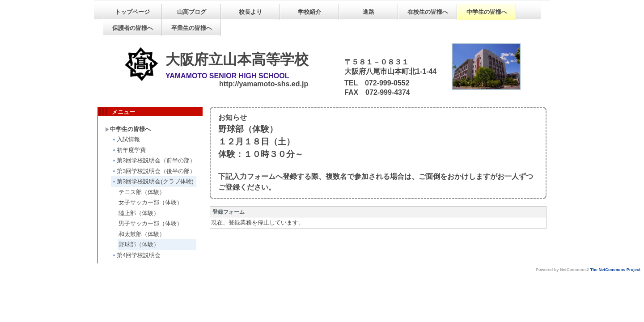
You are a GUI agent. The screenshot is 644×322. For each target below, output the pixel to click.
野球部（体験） (139, 244)
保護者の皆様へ (133, 28)
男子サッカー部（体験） (150, 223)
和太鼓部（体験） (142, 234)
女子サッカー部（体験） (150, 202)
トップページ (132, 12)
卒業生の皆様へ (192, 28)
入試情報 (126, 139)
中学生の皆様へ (487, 12)
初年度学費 (129, 150)
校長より (250, 12)
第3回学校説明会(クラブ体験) (153, 181)
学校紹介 (309, 12)
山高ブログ (192, 12)
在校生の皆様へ (428, 12)
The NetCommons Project (615, 270)
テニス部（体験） (142, 192)
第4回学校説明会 (136, 255)
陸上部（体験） (139, 213)
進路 (369, 12)
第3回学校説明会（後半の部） (154, 171)
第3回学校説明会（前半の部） (154, 160)
